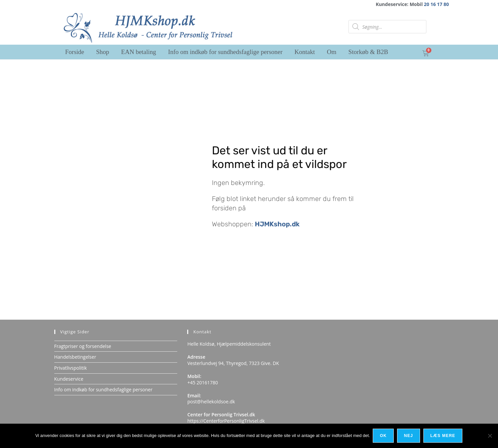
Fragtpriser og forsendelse (83, 346)
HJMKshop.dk (277, 224)
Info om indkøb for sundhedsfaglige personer (226, 52)
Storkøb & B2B (368, 52)
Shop (103, 52)
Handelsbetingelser (75, 357)
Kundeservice (69, 379)
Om (332, 52)
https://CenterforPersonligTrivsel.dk (226, 421)
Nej (409, 436)
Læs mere (443, 436)
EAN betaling (139, 52)
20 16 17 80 (437, 4)
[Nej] (490, 436)
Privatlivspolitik (71, 368)
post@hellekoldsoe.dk (211, 401)
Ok (384, 436)
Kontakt (305, 52)
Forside (75, 52)
